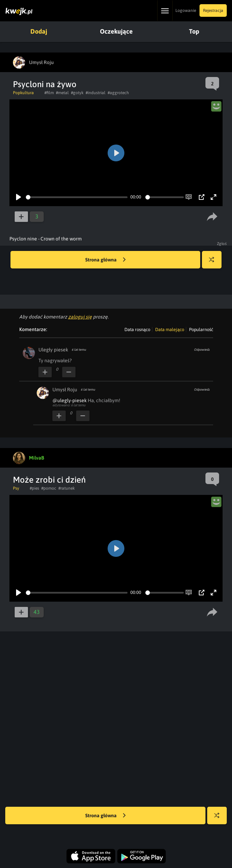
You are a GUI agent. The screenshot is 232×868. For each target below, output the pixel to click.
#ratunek (67, 488)
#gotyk (77, 93)
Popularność (201, 330)
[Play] (19, 197)
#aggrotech (118, 93)
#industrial (96, 93)
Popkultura (23, 93)
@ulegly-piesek (70, 400)
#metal (62, 93)
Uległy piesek (53, 350)
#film (49, 93)
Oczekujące (116, 31)
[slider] (77, 197)
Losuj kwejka (214, 263)
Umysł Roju (65, 390)
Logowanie (186, 10)
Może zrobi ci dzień (49, 480)
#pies (34, 488)
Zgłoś (222, 244)
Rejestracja (213, 10)
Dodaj (39, 31)
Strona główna (106, 260)
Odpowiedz (202, 350)
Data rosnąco (137, 330)
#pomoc (49, 488)
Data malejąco (170, 330)
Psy (16, 488)
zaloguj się (80, 317)
